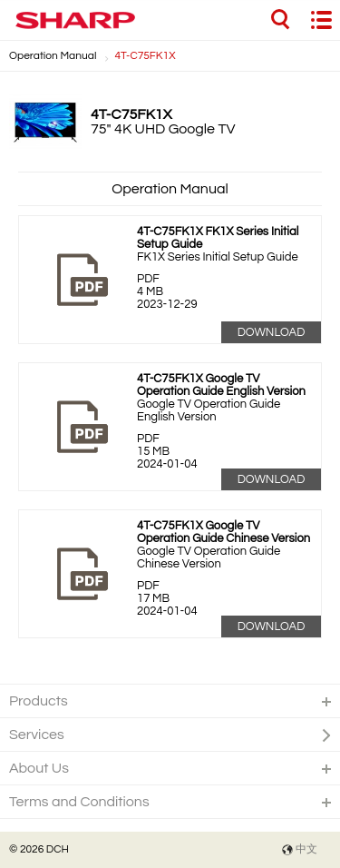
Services (37, 735)
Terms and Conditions (79, 802)
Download (272, 332)
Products (39, 701)
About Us (39, 768)
